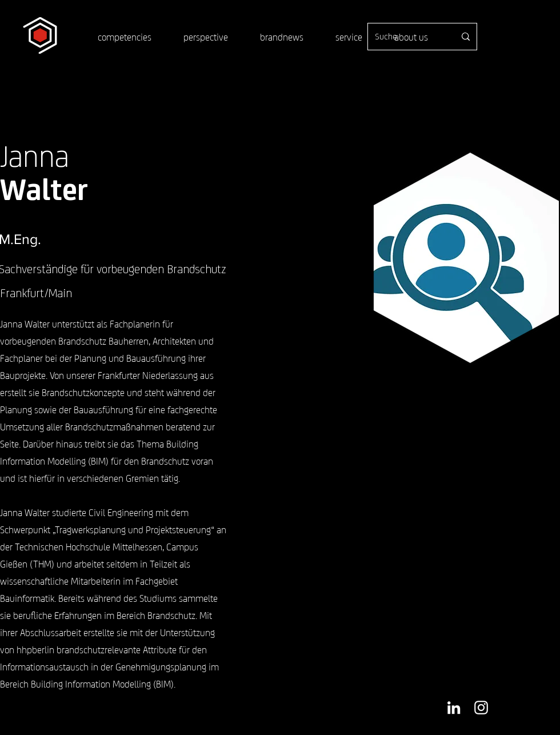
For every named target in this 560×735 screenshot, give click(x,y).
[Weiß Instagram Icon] (481, 708)
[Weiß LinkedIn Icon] (454, 708)
